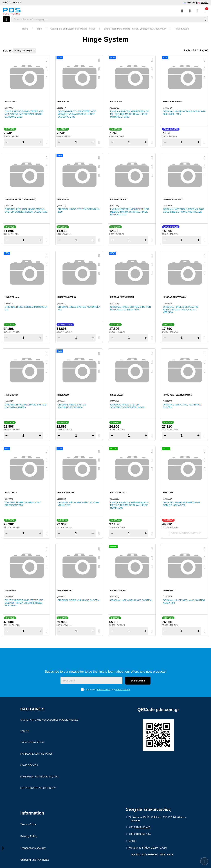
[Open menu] (6, 19)
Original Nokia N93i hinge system (78, 600)
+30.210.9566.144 (140, 834)
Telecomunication (32, 742)
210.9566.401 (142, 827)
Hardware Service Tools (37, 754)
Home (25, 29)
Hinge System (182, 29)
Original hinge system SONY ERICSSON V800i (23, 504)
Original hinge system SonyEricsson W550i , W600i (127, 406)
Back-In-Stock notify (185, 533)
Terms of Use (104, 689)
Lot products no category (38, 788)
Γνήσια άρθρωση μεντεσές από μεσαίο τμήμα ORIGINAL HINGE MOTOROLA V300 (130, 114)
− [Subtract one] (6, 142)
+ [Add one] (40, 142)
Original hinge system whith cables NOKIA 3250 (181, 504)
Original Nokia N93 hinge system (131, 600)
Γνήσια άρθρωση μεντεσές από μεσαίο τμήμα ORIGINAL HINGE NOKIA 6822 (24, 603)
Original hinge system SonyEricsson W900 (72, 406)
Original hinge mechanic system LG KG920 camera (26, 406)
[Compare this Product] (182, 11)
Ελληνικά (191, 2)
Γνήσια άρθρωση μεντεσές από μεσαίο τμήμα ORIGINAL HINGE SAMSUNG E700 (77, 114)
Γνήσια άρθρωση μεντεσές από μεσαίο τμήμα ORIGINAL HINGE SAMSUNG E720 (24, 114)
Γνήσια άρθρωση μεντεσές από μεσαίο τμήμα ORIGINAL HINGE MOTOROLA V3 (130, 212)
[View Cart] (206, 11)
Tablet (25, 731)
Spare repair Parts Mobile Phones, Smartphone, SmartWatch (135, 29)
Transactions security (33, 848)
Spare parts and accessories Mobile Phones (73, 29)
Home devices (29, 765)
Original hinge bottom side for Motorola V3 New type (131, 308)
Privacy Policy (123, 689)
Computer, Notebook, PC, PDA (39, 777)
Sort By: (7, 51)
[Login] (198, 11)
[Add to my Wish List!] (46, 69)
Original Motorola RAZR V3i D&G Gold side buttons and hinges (183, 210)
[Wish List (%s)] (190, 11)
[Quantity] (23, 142)
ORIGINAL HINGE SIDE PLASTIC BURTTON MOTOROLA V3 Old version (180, 310)
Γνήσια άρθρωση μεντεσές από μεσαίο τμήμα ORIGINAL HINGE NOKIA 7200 (130, 505)
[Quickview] (46, 60)
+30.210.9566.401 (12, 3)
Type (39, 29)
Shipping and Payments (35, 860)
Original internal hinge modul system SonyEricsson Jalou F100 (26, 210)
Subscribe (138, 681)
